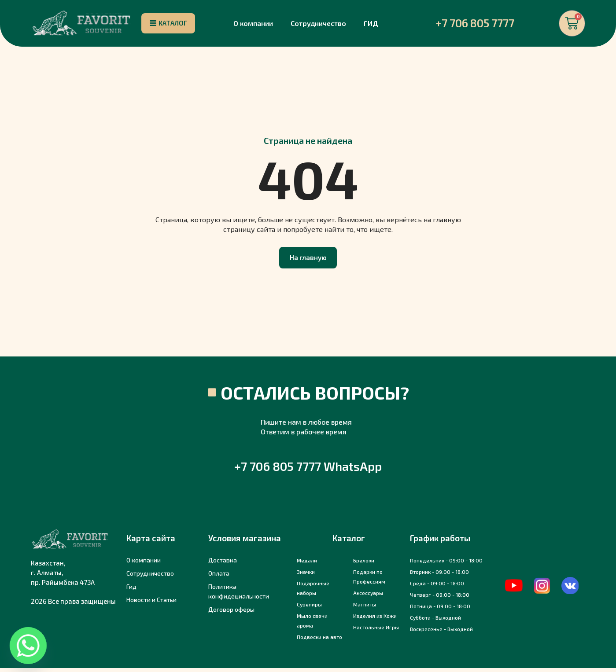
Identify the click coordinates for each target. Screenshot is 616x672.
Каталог (349, 542)
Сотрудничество (318, 24)
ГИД (371, 24)
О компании (253, 24)
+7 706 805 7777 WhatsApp (308, 470)
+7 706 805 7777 (475, 24)
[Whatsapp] (28, 646)
